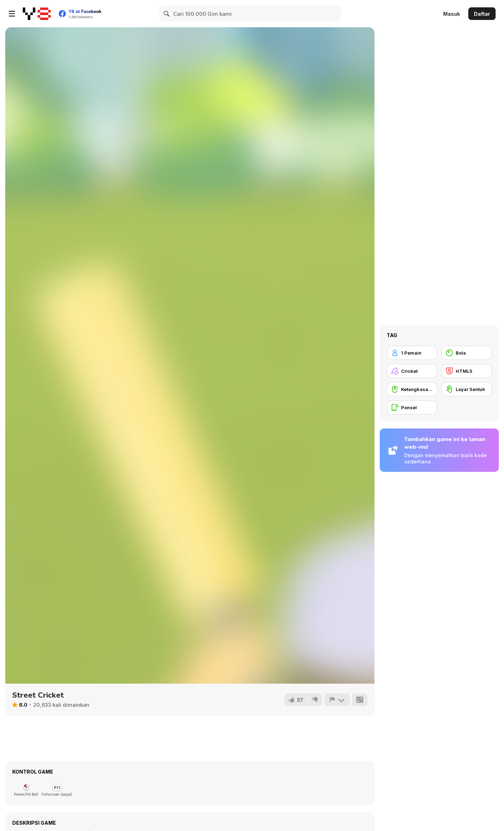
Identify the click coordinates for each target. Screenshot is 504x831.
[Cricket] (412, 371)
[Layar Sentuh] (467, 389)
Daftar (482, 14)
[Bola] (467, 353)
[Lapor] (337, 700)
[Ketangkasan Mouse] (412, 389)
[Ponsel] (412, 407)
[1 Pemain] (412, 353)
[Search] (167, 14)
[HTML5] (467, 371)
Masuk (451, 14)
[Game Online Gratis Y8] (37, 14)
